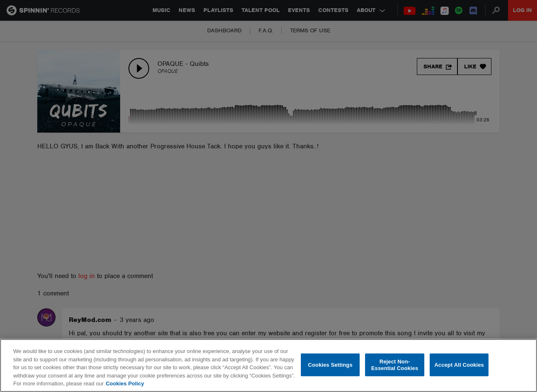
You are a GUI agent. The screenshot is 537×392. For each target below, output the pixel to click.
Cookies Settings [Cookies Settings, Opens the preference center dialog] (330, 365)
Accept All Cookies (459, 365)
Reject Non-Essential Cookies (395, 365)
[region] (268, 365)
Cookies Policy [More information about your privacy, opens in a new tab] (125, 384)
